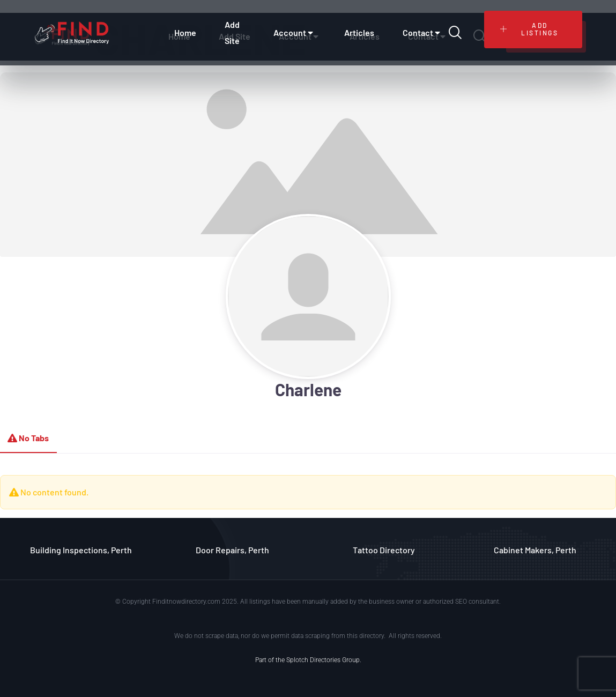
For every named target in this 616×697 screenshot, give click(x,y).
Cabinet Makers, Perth (535, 550)
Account (295, 33)
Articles (359, 32)
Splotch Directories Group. (324, 660)
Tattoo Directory (384, 550)
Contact (423, 33)
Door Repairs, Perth (232, 550)
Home (185, 32)
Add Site (232, 32)
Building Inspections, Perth (81, 550)
